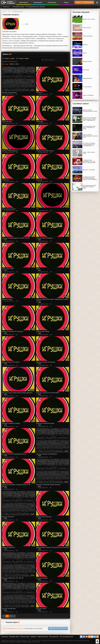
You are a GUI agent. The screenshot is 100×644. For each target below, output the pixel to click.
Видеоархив (23, 2)
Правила (33, 637)
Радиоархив (38, 2)
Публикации (52, 2)
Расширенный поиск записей (35, 7)
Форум (66, 2)
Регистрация (88, 2)
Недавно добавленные (10, 61)
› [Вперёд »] (14, 616)
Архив (4, 12)
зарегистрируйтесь (17, 629)
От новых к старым (9, 58)
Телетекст (5, 7)
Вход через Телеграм (58, 628)
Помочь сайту (25, 637)
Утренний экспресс (18, 12)
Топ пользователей (66, 637)
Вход (78, 2)
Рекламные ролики (17, 7)
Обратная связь (43, 637)
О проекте (5, 637)
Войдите (6, 629)
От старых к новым (22, 58)
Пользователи (54, 637)
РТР (9, 12)
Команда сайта (14, 637)
